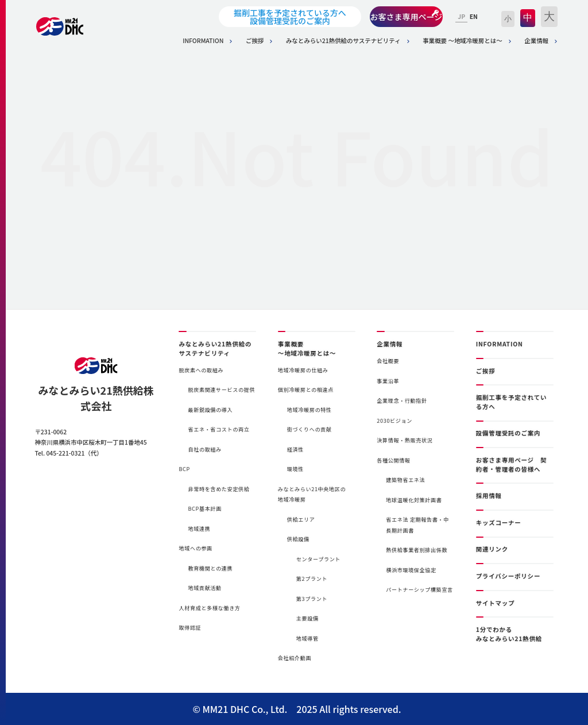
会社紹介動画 (295, 658)
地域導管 (307, 639)
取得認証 (190, 628)
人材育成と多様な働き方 (209, 608)
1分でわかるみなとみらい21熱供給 (509, 634)
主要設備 (307, 618)
